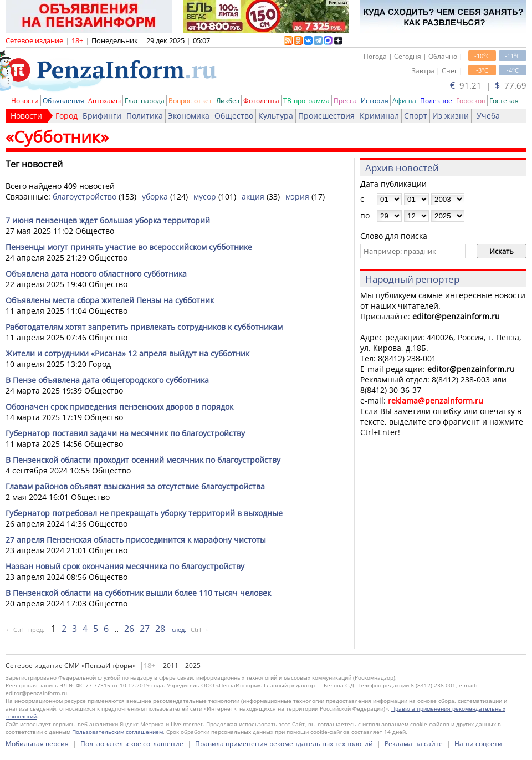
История (375, 101)
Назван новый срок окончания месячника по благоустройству (125, 566)
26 (129, 629)
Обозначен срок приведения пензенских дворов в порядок (119, 407)
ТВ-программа (306, 101)
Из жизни (451, 116)
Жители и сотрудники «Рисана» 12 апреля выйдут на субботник (127, 353)
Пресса (345, 101)
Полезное (436, 101)
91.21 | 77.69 (488, 85)
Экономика (189, 116)
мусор (205, 197)
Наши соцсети (478, 744)
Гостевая (504, 101)
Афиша (404, 101)
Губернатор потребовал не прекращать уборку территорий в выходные (144, 513)
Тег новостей (34, 164)
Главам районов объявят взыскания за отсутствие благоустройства (135, 486)
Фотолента (261, 101)
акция (253, 197)
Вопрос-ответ (190, 101)
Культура (276, 116)
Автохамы (104, 101)
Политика (145, 116)
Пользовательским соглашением (117, 732)
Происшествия (326, 116)
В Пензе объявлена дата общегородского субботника (107, 380)
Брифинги (102, 116)
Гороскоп (471, 101)
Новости (25, 101)
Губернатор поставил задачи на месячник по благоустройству (125, 433)
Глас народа (145, 101)
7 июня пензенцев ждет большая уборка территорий (108, 220)
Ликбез (228, 101)
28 (160, 629)
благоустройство (85, 197)
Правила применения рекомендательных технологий (284, 744)
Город (66, 116)
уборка (155, 197)
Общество (234, 116)
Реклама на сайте (414, 744)
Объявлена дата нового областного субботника (96, 274)
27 (145, 629)
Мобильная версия (37, 744)
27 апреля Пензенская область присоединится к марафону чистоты (136, 540)
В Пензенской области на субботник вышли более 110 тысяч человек (138, 593)
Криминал (379, 116)
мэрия (297, 197)
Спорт (416, 116)
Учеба (488, 116)
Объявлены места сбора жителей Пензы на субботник (110, 300)
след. (179, 629)
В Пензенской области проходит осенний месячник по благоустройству (143, 460)
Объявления (63, 101)
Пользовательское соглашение (132, 744)
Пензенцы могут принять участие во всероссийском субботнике (129, 247)
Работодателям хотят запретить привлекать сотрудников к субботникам (144, 327)
